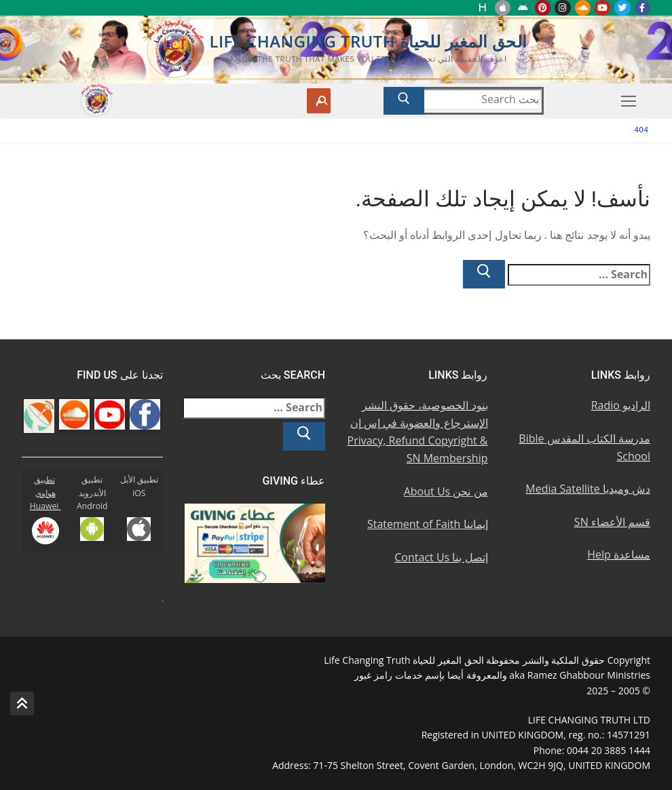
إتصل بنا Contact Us (441, 557)
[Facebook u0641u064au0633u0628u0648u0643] (642, 8)
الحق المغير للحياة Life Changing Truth (368, 41)
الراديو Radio (621, 405)
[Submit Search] (404, 101)
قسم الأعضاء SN (612, 522)
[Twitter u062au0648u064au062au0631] (622, 8)
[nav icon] (629, 101)
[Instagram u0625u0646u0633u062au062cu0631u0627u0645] (562, 8)
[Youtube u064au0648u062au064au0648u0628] (602, 8)
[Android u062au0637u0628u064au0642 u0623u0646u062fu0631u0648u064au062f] (522, 8)
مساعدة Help (619, 554)
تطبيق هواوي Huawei (45, 493)
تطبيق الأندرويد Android (92, 493)
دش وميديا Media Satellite (588, 489)
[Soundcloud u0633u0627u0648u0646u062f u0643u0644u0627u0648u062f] (583, 8)
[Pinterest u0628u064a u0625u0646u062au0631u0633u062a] (543, 8)
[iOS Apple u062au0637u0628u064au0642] (503, 8)
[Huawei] (483, 8)
